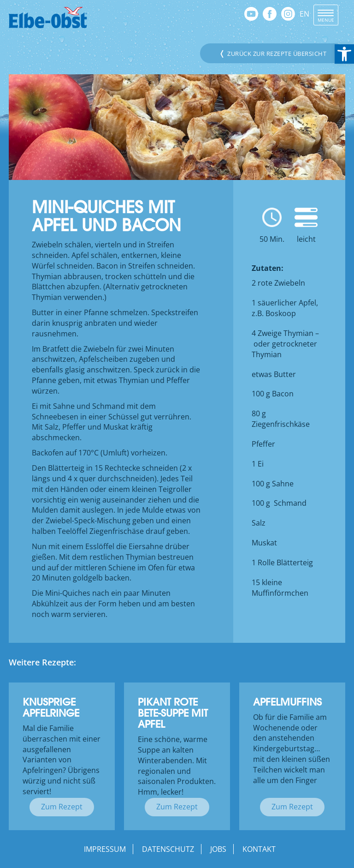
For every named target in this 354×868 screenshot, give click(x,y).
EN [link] (304, 14)
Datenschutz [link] (168, 849)
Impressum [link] (105, 849)
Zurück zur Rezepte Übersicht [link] (273, 53)
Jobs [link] (218, 849)
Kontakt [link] (259, 849)
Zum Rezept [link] (62, 807)
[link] (344, 54)
